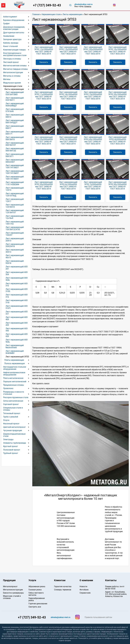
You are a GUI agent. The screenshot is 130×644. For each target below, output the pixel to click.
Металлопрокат (10, 586)
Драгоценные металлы (14, 33)
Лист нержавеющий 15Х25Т (15, 234)
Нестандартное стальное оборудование (15, 368)
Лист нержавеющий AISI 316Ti (17, 307)
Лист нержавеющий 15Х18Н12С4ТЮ (15, 228)
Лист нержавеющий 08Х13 (15, 116)
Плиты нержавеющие (14, 360)
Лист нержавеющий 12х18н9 (15, 217)
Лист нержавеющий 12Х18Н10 (15, 206)
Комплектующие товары (14, 50)
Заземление (9, 36)
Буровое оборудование (14, 20)
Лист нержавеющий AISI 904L (17, 341)
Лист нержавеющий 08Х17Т (15, 133)
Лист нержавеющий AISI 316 (17, 296)
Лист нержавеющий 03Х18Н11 (15, 99)
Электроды (8, 440)
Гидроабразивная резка (37, 599)
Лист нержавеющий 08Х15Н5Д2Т (15, 121)
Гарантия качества (63, 586)
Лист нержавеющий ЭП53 (17, 357)
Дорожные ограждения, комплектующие (14, 28)
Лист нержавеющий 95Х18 (15, 262)
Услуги (6, 420)
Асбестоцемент (10, 17)
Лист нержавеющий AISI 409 (17, 318)
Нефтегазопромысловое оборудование (14, 374)
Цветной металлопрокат (14, 427)
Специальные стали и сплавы (13, 409)
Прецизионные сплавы (14, 385)
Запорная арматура (12, 39)
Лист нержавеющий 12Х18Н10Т (15, 211)
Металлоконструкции (13, 72)
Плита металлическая (13, 378)
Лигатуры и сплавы (12, 59)
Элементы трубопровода (15, 443)
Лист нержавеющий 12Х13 (15, 189)
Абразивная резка (37, 586)
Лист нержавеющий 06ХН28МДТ (15, 105)
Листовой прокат (11, 62)
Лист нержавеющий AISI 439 (17, 335)
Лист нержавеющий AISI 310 (17, 285)
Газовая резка (35, 590)
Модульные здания (12, 83)
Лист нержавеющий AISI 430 (17, 330)
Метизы (7, 79)
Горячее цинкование (38, 604)
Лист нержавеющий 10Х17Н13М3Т (15, 172)
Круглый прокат (11, 446)
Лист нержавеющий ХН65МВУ (15, 352)
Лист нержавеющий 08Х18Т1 (15, 155)
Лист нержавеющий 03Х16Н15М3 (15, 93)
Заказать (44, 62)
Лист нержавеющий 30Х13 (15, 251)
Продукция (9, 580)
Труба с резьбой (11, 417)
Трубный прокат (11, 453)
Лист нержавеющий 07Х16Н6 (15, 110)
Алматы (88, 6)
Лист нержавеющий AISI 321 (17, 313)
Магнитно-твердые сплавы (15, 69)
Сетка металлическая (13, 401)
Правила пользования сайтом (98, 617)
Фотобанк (84, 590)
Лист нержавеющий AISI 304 (17, 273)
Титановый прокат (12, 413)
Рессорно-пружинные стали (16, 397)
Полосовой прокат (12, 450)
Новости (83, 586)
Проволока (8, 388)
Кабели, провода (11, 43)
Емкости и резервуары (13, 593)
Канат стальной (10, 46)
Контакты (111, 580)
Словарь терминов (63, 590)
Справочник (85, 593)
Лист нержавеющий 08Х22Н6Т (15, 161)
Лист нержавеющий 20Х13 (15, 240)
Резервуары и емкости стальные (14, 393)
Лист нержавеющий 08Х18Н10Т (15, 144)
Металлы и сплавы (12, 76)
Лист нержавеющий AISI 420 (17, 324)
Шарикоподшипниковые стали (14, 435)
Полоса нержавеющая (15, 363)
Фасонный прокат (11, 424)
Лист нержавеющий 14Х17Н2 (15, 223)
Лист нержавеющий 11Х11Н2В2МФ (15, 183)
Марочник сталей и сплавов (12, 597)
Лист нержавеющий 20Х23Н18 (15, 245)
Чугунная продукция (13, 430)
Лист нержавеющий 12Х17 (15, 200)
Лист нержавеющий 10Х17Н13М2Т (15, 166)
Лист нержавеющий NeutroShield (15, 346)
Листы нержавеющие (72, 14)
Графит (6, 24)
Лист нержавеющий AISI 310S (17, 290)
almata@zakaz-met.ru (83, 4)
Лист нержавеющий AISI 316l (17, 301)
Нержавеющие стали (51, 14)
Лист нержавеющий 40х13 (15, 256)
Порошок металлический (15, 382)
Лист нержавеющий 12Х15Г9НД (15, 195)
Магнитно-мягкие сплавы (15, 66)
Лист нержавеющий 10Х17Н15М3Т (15, 178)
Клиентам (60, 580)
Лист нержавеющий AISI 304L (17, 279)
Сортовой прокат (11, 404)
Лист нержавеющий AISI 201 (17, 268)
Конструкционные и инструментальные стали (15, 54)
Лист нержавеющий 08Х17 (15, 127)
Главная (36, 14)
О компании (86, 580)
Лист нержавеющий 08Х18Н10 (15, 138)
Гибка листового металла (36, 594)
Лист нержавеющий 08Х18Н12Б (15, 150)
